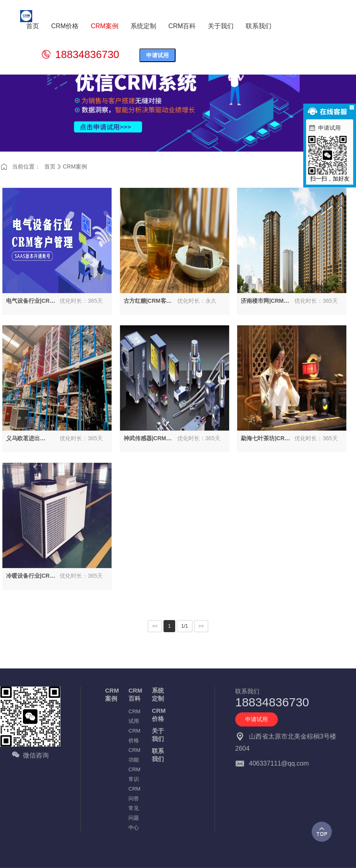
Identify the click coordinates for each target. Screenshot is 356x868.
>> (201, 626)
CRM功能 (135, 755)
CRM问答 (135, 794)
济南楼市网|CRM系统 (265, 301)
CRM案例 (75, 167)
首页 (50, 167)
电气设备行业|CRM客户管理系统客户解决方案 (30, 301)
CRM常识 (135, 774)
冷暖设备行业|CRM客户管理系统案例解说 (30, 576)
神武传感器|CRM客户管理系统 (148, 439)
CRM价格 (135, 736)
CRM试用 (135, 716)
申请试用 (157, 55)
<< (155, 626)
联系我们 (158, 755)
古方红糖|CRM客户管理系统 (148, 301)
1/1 (185, 626)
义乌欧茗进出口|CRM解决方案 (27, 439)
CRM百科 (135, 694)
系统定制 (158, 694)
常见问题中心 (134, 818)
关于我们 (158, 735)
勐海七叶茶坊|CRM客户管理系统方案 (265, 439)
